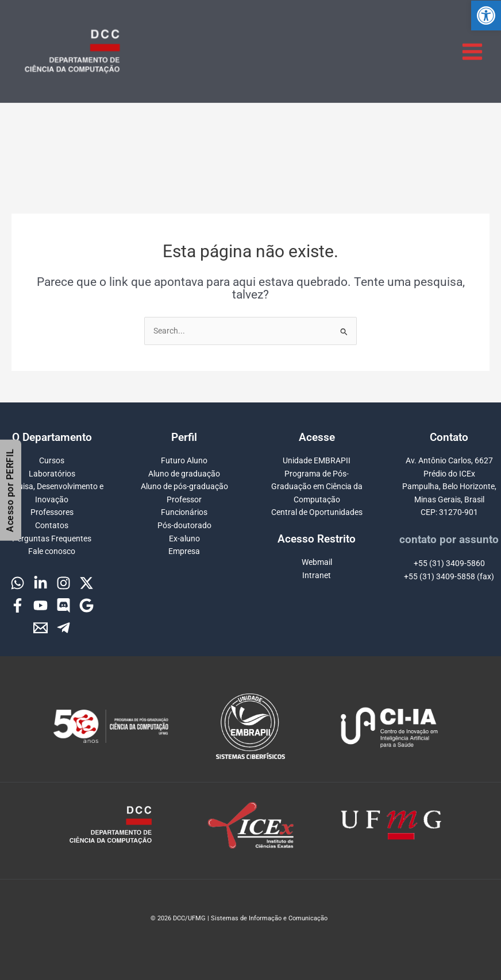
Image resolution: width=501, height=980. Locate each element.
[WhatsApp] (18, 583)
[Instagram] (63, 583)
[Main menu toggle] (473, 51)
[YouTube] (41, 605)
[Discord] (63, 605)
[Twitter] (86, 583)
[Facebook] (18, 605)
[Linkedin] (41, 583)
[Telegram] (63, 628)
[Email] (41, 628)
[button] (486, 16)
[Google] (86, 605)
